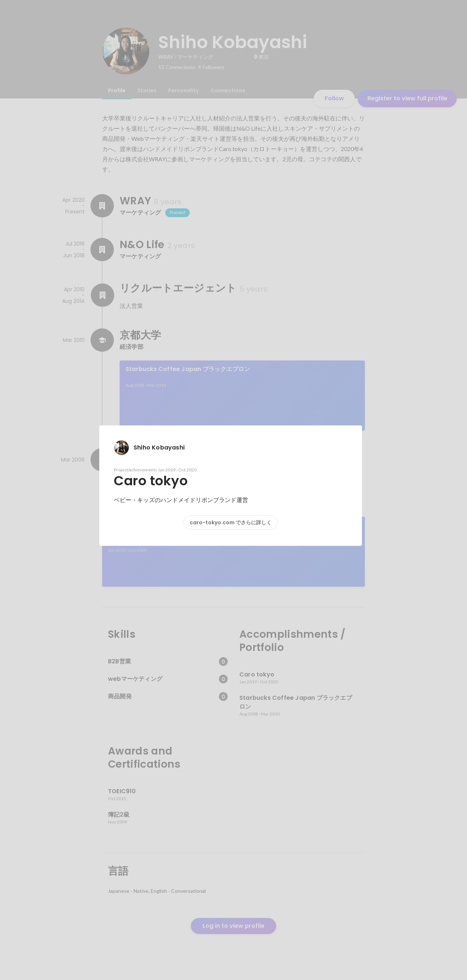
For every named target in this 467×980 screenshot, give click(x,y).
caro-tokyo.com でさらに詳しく (231, 522)
